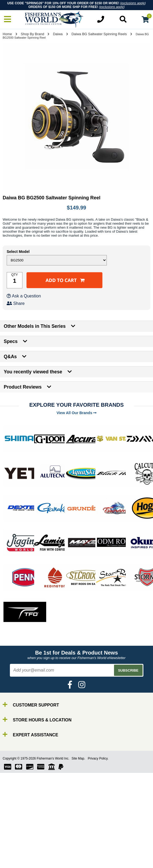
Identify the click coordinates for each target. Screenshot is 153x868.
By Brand (19, 835)
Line (15, 849)
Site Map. (78, 758)
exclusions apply (133, 3)
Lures (16, 854)
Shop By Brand (32, 34)
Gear (15, 859)
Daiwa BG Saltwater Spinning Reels (99, 34)
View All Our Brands (77, 413)
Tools (16, 863)
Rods (16, 839)
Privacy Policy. (98, 758)
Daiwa (58, 34)
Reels (16, 844)
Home (7, 34)
